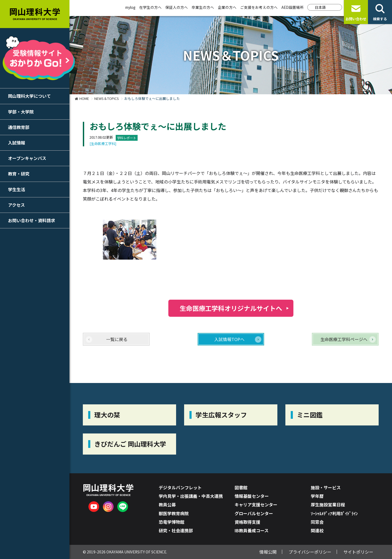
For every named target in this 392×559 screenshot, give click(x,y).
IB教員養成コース (252, 530)
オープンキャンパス (27, 158)
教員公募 (167, 505)
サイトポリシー (358, 552)
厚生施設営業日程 (328, 505)
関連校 (317, 530)
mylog (130, 7)
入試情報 (17, 143)
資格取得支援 (247, 522)
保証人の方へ (177, 7)
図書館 (241, 487)
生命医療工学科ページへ (344, 339)
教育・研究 (19, 174)
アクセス (16, 205)
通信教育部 (19, 127)
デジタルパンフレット (180, 487)
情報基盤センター (252, 496)
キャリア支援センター (256, 505)
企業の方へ (227, 7)
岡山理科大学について (29, 96)
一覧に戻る (117, 339)
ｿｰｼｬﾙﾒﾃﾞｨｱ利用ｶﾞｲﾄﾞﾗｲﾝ (334, 513)
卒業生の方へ (203, 7)
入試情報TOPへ (229, 339)
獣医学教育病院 (174, 513)
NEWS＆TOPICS (107, 98)
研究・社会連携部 (176, 530)
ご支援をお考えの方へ (259, 7)
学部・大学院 (21, 112)
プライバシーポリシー (310, 552)
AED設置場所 (292, 7)
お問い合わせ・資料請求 (32, 220)
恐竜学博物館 (172, 522)
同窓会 (317, 522)
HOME (84, 98)
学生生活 (17, 189)
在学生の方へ (150, 7)
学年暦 (317, 496)
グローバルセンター (254, 513)
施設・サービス (326, 487)
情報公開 (268, 552)
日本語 (320, 7)
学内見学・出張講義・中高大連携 (191, 496)
